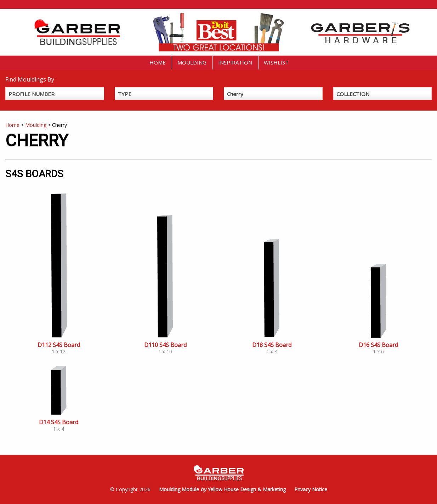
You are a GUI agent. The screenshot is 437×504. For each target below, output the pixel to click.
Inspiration (235, 62)
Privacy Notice (311, 489)
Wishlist (276, 62)
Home (158, 62)
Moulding (192, 62)
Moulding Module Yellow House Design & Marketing (222, 489)
